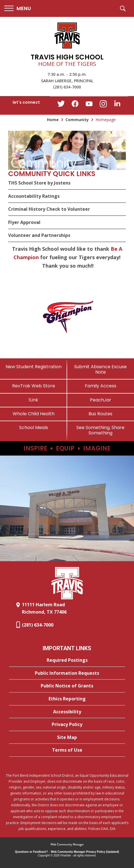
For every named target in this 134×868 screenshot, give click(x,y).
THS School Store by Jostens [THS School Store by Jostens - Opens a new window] (39, 183)
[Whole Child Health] (34, 414)
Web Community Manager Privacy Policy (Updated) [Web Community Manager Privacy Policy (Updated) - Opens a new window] (85, 852)
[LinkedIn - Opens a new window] (117, 105)
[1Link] (34, 400)
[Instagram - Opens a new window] (103, 106)
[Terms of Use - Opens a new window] (67, 750)
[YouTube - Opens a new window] (89, 105)
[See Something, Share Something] (101, 430)
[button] (18, 9)
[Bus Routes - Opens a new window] (101, 414)
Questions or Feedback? (31, 852)
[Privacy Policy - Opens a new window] (67, 725)
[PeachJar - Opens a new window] (101, 400)
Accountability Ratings (34, 196)
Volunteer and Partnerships (39, 235)
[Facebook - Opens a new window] (75, 105)
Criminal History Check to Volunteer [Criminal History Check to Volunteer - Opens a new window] (49, 209)
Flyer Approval (24, 222)
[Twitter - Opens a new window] (61, 105)
